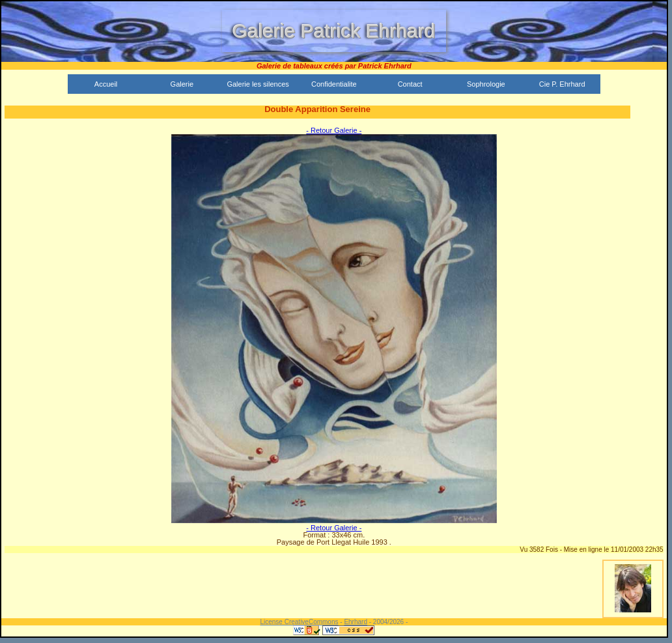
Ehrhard (356, 622)
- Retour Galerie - (334, 130)
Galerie (182, 84)
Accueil (106, 84)
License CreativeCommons (299, 622)
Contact (410, 84)
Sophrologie (486, 84)
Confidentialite (334, 84)
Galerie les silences (258, 84)
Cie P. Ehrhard (562, 84)
